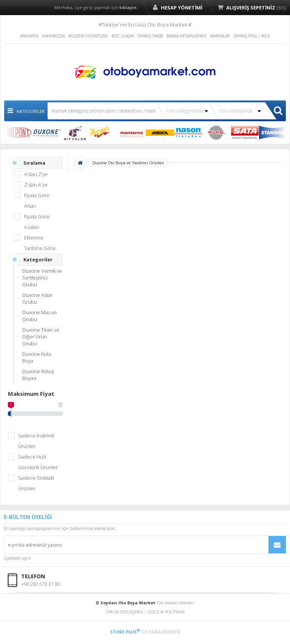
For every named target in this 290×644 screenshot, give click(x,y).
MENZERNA (132, 133)
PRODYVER (217, 133)
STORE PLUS (125, 632)
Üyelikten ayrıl (17, 558)
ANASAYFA (29, 36)
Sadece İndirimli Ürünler (36, 441)
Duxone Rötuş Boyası (38, 375)
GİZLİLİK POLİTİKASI (166, 612)
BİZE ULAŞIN (123, 36)
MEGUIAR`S (103, 133)
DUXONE (47, 133)
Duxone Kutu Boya (37, 357)
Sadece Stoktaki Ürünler (36, 483)
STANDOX (273, 133)
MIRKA (160, 133)
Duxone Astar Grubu (37, 298)
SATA (245, 133)
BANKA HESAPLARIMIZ (187, 36)
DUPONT (18, 133)
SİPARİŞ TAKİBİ (150, 36)
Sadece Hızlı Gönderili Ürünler (38, 462)
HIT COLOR (75, 133)
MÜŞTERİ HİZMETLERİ (88, 36)
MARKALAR (220, 36)
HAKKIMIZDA (53, 36)
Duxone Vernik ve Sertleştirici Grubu (42, 278)
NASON (188, 133)
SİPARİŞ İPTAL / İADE (252, 36)
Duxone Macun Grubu (39, 316)
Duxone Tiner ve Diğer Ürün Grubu (41, 337)
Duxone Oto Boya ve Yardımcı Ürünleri (128, 163)
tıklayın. (129, 7)
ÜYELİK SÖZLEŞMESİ (124, 612)
